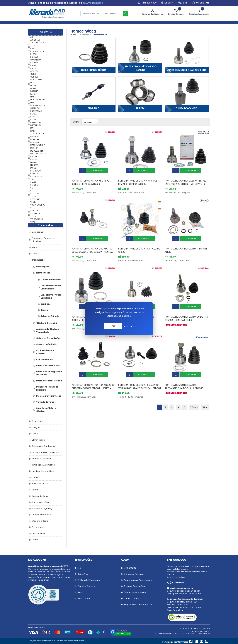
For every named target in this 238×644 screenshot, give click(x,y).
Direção (36, 427)
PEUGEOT (34, 165)
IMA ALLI (34, 120)
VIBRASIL (34, 211)
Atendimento (201, 3)
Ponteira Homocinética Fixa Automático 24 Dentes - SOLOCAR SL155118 (184, 379)
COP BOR (34, 77)
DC (32, 82)
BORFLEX (34, 57)
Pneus (35, 477)
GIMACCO (35, 108)
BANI (32, 48)
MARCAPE (35, 139)
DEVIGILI (34, 85)
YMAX (33, 222)
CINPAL (33, 68)
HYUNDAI (34, 117)
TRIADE (33, 202)
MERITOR (34, 148)
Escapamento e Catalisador (46, 452)
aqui (176, 577)
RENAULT (34, 174)
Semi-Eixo (93, 108)
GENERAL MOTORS (38, 105)
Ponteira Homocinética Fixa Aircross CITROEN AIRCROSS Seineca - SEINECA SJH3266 (93, 379)
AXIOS (33, 46)
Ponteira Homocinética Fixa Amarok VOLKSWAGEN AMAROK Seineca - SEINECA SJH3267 (140, 379)
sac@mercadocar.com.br (180, 588)
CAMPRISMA (36, 60)
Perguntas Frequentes (135, 592)
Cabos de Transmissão (48, 338)
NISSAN (34, 159)
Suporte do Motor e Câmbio (46, 410)
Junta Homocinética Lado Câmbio (140, 68)
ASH (32, 37)
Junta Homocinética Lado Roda (187, 70)
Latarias (36, 490)
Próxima (194, 398)
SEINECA (34, 185)
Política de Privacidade (89, 580)
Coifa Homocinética (94, 70)
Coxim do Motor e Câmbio (45, 352)
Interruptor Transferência (49, 381)
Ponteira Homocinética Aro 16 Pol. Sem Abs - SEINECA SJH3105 (138, 180)
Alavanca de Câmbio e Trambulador (48, 331)
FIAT (32, 97)
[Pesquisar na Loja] (102, 13)
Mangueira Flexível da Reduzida (47, 388)
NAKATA (34, 157)
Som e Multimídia (40, 502)
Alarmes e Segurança (43, 508)
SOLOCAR (35, 193)
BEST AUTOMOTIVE (38, 51)
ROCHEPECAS (36, 176)
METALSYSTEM (37, 151)
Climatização (38, 440)
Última (205, 398)
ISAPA (33, 131)
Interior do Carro (40, 521)
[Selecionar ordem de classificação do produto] (90, 122)
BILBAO (33, 54)
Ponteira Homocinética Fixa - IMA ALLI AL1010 (186, 246)
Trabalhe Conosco (87, 586)
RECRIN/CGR (36, 171)
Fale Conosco (177, 560)
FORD (33, 102)
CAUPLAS (34, 63)
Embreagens (43, 267)
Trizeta (140, 108)
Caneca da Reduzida (47, 344)
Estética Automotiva (42, 515)
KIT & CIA (34, 137)
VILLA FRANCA (36, 213)
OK (113, 326)
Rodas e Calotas (40, 484)
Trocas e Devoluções (134, 586)
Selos (34, 247)
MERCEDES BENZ (37, 145)
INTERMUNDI (36, 125)
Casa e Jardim (39, 533)
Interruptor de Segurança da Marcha (49, 373)
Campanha (37, 232)
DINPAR (33, 88)
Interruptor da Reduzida (48, 366)
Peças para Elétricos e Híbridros (43, 240)
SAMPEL (34, 182)
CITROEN (34, 71)
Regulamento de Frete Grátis (138, 604)
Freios (35, 434)
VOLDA (33, 216)
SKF (32, 188)
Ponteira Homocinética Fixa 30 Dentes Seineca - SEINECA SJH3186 (186, 312)
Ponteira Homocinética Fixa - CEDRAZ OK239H (139, 246)
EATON (33, 94)
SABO (33, 179)
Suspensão (37, 421)
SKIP (32, 191)
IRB (32, 128)
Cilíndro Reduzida (45, 359)
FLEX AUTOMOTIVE (38, 100)
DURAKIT (34, 91)
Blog (183, 3)
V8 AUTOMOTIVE (37, 205)
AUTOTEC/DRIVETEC (39, 43)
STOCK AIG (35, 199)
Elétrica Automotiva (41, 459)
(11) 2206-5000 (147, 3)
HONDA (33, 114)
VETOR (33, 208)
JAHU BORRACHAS (39, 134)
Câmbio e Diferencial (47, 323)
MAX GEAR (35, 142)
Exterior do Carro (40, 496)
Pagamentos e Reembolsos (138, 580)
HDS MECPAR (36, 111)
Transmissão (38, 260)
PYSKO (33, 168)
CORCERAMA (36, 80)
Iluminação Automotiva (43, 465)
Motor (35, 254)
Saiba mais (129, 326)
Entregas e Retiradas (134, 574)
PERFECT (34, 162)
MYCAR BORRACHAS (40, 154)
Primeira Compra (132, 598)
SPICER (33, 196)
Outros (35, 540)
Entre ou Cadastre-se (153, 14)
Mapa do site (84, 598)
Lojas (169, 3)
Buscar (126, 13)
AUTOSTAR (35, 40)
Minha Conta (130, 568)
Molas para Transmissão (49, 396)
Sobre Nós (83, 574)
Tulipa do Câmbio (187, 108)
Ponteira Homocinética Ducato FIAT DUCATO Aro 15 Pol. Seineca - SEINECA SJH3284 (92, 247)
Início (73, 35)
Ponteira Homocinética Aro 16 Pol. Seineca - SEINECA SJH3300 (91, 180)
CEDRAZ (34, 65)
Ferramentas (38, 527)
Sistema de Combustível (44, 446)
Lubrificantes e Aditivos (43, 471)
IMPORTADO (36, 122)
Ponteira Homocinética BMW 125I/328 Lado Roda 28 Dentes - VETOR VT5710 (186, 180)
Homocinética (43, 273)
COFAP (33, 74)
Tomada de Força (45, 402)
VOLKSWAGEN (37, 219)
